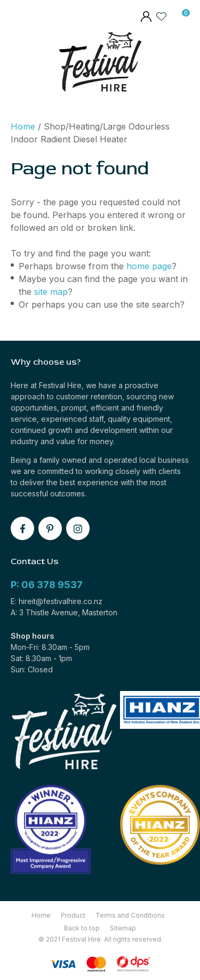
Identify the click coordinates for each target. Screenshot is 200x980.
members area (146, 18)
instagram (78, 528)
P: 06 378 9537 (47, 585)
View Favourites (162, 16)
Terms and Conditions (130, 915)
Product (73, 915)
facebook (22, 528)
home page (149, 266)
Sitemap (123, 928)
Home (23, 126)
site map (51, 292)
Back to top (82, 928)
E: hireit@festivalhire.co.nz (57, 601)
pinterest (50, 528)
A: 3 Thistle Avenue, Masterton (64, 612)
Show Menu (18, 64)
